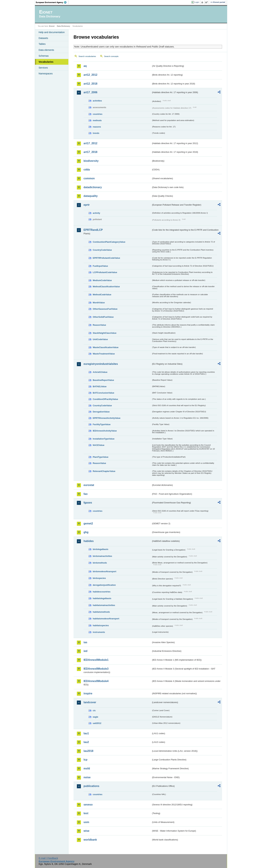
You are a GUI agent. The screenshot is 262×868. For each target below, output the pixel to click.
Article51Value (100, 372)
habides (89, 541)
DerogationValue (101, 412)
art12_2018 (90, 84)
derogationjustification (104, 585)
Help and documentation (52, 32)
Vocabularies (46, 62)
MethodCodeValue (102, 295)
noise (87, 777)
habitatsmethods (101, 612)
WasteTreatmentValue (104, 354)
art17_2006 (90, 92)
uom (86, 822)
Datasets (43, 38)
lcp (85, 760)
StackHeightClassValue (105, 333)
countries (98, 114)
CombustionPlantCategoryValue (109, 242)
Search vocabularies (87, 56)
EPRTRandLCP (93, 230)
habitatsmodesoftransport (106, 619)
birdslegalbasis (101, 549)
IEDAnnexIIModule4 (96, 681)
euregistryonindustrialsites (101, 364)
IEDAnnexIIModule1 (96, 660)
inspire (88, 693)
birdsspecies (99, 578)
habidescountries (102, 592)
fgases (88, 503)
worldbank (90, 840)
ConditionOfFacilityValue (105, 399)
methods (97, 120)
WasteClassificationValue (106, 347)
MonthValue (99, 303)
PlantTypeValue (101, 457)
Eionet (52, 26)
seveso (88, 805)
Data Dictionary (63, 26)
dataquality (91, 196)
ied (85, 651)
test (86, 813)
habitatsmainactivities (104, 605)
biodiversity (91, 161)
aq (85, 66)
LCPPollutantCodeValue (105, 272)
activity (96, 213)
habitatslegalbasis (102, 598)
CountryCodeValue (102, 250)
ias (85, 642)
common (89, 178)
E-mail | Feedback (48, 858)
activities (97, 101)
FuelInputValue (100, 266)
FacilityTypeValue (102, 424)
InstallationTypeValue (104, 439)
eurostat (89, 485)
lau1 (86, 733)
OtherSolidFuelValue (103, 317)
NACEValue (99, 445)
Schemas (44, 56)
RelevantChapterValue (104, 471)
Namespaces (46, 74)
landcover (90, 702)
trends (96, 133)
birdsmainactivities (102, 556)
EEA (52, 2)
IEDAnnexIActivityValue (105, 431)
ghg (86, 532)
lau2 (86, 742)
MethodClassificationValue (106, 287)
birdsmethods (100, 563)
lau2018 (88, 751)
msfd (87, 768)
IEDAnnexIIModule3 (96, 669)
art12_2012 (90, 75)
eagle (95, 717)
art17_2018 (90, 152)
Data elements (46, 50)
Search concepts (111, 56)
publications (91, 786)
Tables (42, 44)
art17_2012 (90, 143)
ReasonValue (99, 325)
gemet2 (88, 523)
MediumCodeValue (102, 280)
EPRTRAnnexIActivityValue (107, 418)
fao (86, 494)
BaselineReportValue (103, 380)
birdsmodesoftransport (105, 571)
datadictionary (93, 187)
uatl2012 (97, 723)
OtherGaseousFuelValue (105, 309)
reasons (97, 127)
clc (94, 710)
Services (43, 68)
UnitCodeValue (100, 339)
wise (86, 831)
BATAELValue (100, 386)
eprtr (87, 205)
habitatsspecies (101, 625)
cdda (87, 170)
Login (197, 2)
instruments (99, 632)
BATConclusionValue (103, 393)
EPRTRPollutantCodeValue (106, 258)
